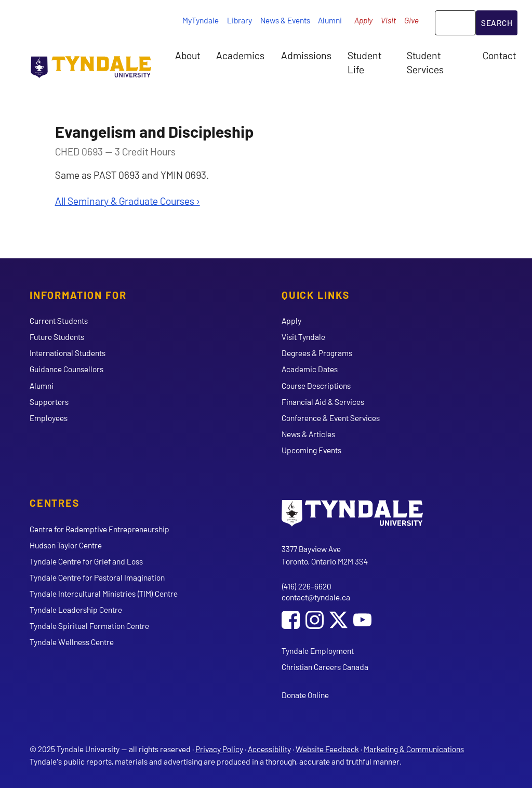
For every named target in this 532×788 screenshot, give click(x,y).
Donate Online (305, 695)
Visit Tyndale (303, 337)
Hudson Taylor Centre (66, 545)
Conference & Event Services (331, 418)
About (188, 55)
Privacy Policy (219, 749)
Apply (363, 20)
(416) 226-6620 (307, 586)
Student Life (364, 62)
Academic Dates (310, 369)
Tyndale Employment (318, 651)
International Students (68, 353)
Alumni (330, 20)
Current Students (59, 320)
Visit (388, 20)
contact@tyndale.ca (316, 597)
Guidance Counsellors (66, 369)
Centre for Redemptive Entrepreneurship (99, 529)
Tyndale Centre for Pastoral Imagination (97, 577)
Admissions (306, 55)
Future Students (57, 337)
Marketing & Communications (414, 749)
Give (411, 20)
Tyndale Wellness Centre (72, 642)
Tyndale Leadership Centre (76, 609)
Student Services (425, 62)
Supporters (49, 402)
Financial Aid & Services (323, 402)
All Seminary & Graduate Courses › (128, 201)
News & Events (285, 20)
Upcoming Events (311, 450)
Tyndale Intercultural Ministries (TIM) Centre (104, 593)
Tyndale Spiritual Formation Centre (89, 626)
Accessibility (269, 749)
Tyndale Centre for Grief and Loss (86, 561)
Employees (49, 418)
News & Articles (308, 434)
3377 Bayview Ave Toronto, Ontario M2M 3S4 (325, 555)
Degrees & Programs (317, 353)
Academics (240, 55)
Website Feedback (327, 749)
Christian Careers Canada (325, 667)
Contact (499, 55)
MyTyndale (201, 20)
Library (240, 20)
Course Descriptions (316, 385)
